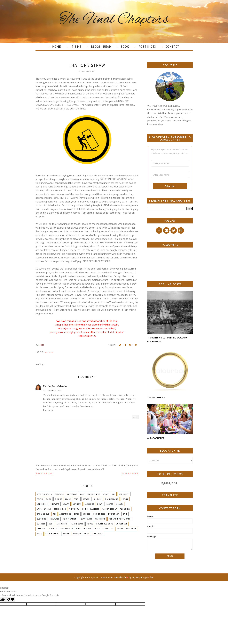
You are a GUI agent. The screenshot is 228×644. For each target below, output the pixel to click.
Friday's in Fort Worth (120, 519)
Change (58, 499)
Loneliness (42, 504)
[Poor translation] (11, 600)
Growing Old (43, 514)
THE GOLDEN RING (156, 397)
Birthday (77, 504)
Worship (77, 534)
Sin (114, 494)
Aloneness (125, 509)
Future (125, 499)
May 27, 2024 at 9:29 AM (52, 390)
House (90, 524)
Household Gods (105, 524)
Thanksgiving (112, 499)
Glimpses (41, 524)
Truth (40, 499)
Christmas (72, 494)
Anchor (49, 352)
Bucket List (114, 514)
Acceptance (65, 514)
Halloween (61, 524)
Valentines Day (109, 509)
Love (83, 494)
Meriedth (41, 529)
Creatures (54, 519)
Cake (125, 514)
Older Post (129, 473)
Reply (135, 417)
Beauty (66, 504)
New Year (55, 504)
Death (100, 504)
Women (66, 534)
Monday (53, 529)
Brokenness (99, 514)
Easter (110, 504)
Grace (106, 494)
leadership (97, 534)
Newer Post (45, 473)
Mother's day (66, 529)
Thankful (74, 509)
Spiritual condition (127, 529)
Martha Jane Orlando (55, 386)
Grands (120, 504)
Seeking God (60, 509)
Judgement (122, 524)
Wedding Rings (53, 534)
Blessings (89, 504)
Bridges (86, 514)
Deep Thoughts (44, 494)
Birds (77, 514)
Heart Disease (77, 524)
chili (86, 534)
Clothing (41, 519)
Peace (68, 499)
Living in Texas (44, 509)
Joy (54, 514)
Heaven (86, 499)
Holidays (97, 499)
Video (40, 534)
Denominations (70, 519)
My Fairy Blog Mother (143, 577)
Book (49, 499)
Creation (59, 494)
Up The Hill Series (91, 509)
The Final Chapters (114, 19)
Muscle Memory (83, 529)
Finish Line (100, 519)
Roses (97, 529)
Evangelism (86, 519)
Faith (77, 499)
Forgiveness (94, 494)
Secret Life (108, 529)
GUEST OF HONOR (156, 438)
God (51, 524)
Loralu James (92, 577)
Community (124, 494)
